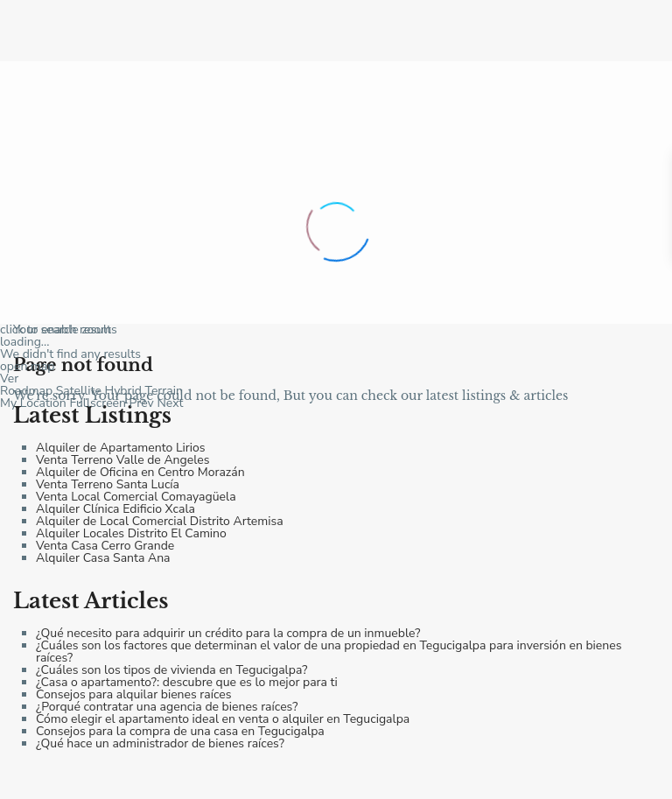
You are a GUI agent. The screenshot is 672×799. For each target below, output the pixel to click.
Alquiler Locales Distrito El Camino (131, 533)
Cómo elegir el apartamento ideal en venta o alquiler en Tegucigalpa (223, 719)
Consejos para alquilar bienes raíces (133, 694)
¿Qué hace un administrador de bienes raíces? (160, 743)
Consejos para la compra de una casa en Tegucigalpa (180, 731)
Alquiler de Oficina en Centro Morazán (140, 472)
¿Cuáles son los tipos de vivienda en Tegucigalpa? (171, 670)
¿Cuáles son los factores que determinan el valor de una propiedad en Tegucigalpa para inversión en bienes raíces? (329, 652)
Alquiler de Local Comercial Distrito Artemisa (160, 521)
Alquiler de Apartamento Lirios (121, 448)
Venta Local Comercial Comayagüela (136, 497)
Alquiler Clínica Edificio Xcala (115, 509)
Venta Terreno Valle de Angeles (122, 460)
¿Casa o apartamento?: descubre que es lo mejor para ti (187, 682)
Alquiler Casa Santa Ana (103, 558)
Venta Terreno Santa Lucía (108, 484)
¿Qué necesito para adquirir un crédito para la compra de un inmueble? (228, 633)
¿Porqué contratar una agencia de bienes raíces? (167, 707)
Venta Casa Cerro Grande (105, 546)
